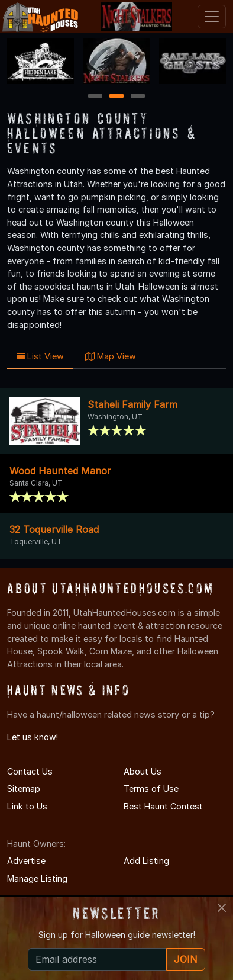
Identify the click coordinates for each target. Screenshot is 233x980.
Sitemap (24, 788)
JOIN (186, 959)
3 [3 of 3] (138, 97)
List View (40, 356)
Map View (111, 356)
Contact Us (30, 771)
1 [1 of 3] (96, 97)
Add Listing (146, 861)
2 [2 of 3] (117, 97)
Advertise (26, 861)
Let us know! (33, 737)
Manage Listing (37, 878)
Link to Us (27, 806)
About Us (143, 771)
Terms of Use (151, 788)
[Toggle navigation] (212, 17)
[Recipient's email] (97, 959)
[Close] (222, 908)
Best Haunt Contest (163, 806)
